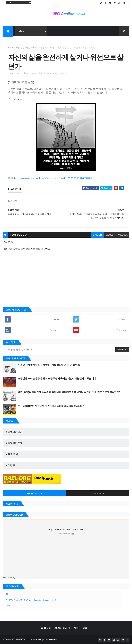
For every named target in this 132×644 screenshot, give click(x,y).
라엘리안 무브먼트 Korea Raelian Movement (31, 600)
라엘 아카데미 (32, 48)
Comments (98, 493)
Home (11, 48)
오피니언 (50, 48)
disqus (110, 235)
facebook (122, 235)
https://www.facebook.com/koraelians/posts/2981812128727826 (53, 178)
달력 (85, 628)
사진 (76, 628)
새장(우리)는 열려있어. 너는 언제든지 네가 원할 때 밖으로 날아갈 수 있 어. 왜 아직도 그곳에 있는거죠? (69, 392)
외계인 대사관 (62, 628)
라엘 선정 (20, 48)
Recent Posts (34, 493)
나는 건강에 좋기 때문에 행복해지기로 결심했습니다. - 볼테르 (49, 365)
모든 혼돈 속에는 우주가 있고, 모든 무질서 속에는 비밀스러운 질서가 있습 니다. (57, 378)
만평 (42, 48)
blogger (98, 235)
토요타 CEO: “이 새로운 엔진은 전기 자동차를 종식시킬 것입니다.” (51, 406)
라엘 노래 (46, 628)
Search (122, 350)
